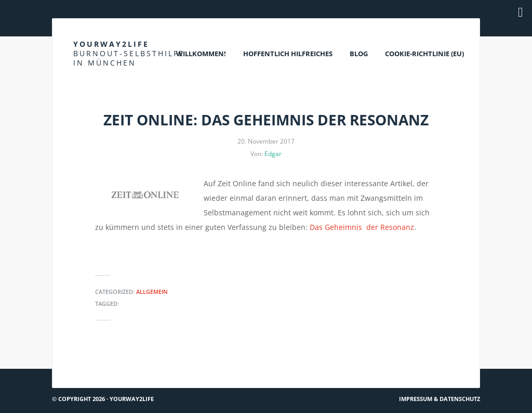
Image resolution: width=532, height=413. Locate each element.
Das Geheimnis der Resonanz (362, 227)
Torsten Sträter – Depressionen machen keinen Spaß (383, 364)
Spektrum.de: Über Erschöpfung (112, 364)
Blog (359, 54)
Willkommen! (201, 54)
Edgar (273, 154)
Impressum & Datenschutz (440, 399)
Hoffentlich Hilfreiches (288, 54)
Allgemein (152, 292)
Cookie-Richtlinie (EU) (424, 54)
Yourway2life (129, 53)
